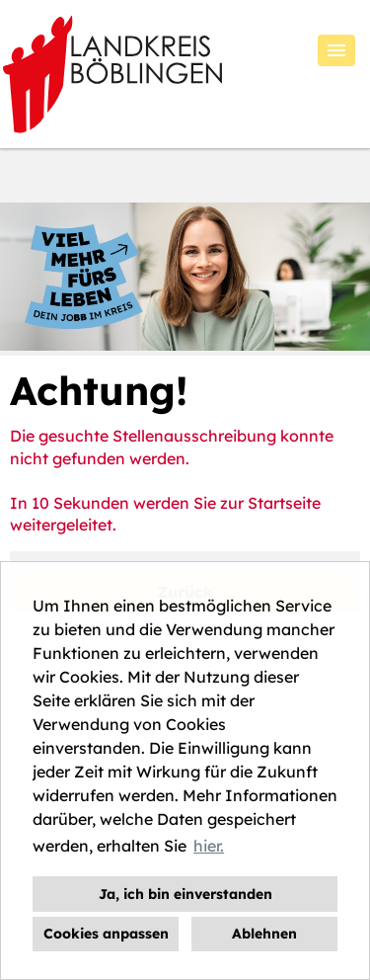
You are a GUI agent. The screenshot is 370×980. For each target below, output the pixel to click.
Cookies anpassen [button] (106, 934)
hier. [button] (209, 846)
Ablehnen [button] (264, 934)
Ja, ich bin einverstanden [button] (185, 894)
